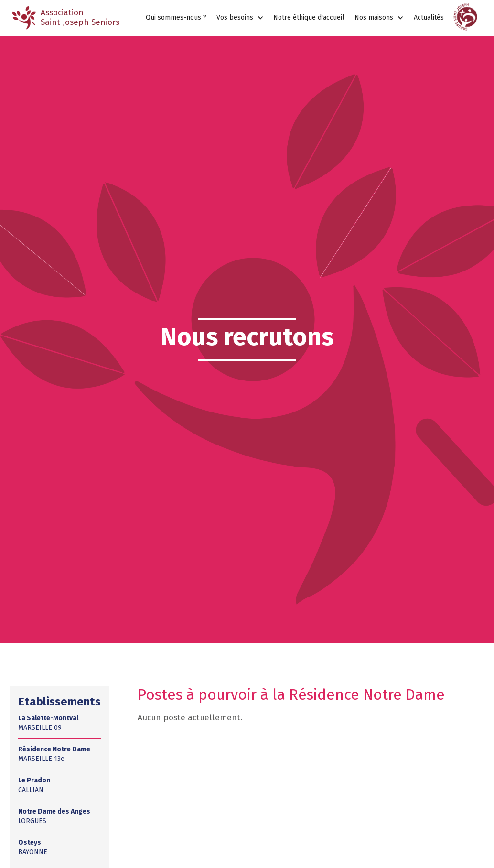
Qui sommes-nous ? (176, 17)
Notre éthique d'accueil (309, 17)
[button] (240, 18)
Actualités (429, 17)
